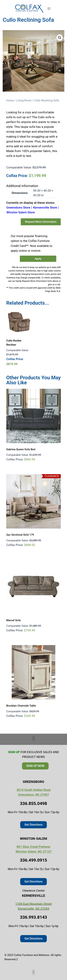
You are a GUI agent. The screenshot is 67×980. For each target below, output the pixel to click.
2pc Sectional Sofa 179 (20, 535)
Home (10, 100)
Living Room (24, 100)
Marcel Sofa (13, 620)
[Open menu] (49, 8)
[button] (60, 38)
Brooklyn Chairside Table (21, 706)
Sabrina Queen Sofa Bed (21, 449)
